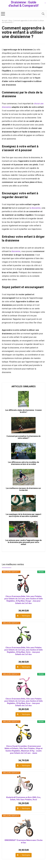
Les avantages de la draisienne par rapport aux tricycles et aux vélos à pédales (23, 515)
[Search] (43, 14)
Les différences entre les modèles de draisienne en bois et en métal (23, 463)
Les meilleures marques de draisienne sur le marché (23, 489)
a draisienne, (35, 208)
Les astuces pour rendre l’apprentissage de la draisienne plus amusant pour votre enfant (23, 542)
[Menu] (3, 14)
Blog (10, 21)
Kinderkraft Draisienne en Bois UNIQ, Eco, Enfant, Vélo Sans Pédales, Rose (24, 798)
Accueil (5, 21)
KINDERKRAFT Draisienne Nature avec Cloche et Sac (24, 841)
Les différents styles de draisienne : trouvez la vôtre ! (23, 411)
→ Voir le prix (25, 616)
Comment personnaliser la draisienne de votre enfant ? (23, 437)
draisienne (16, 251)
